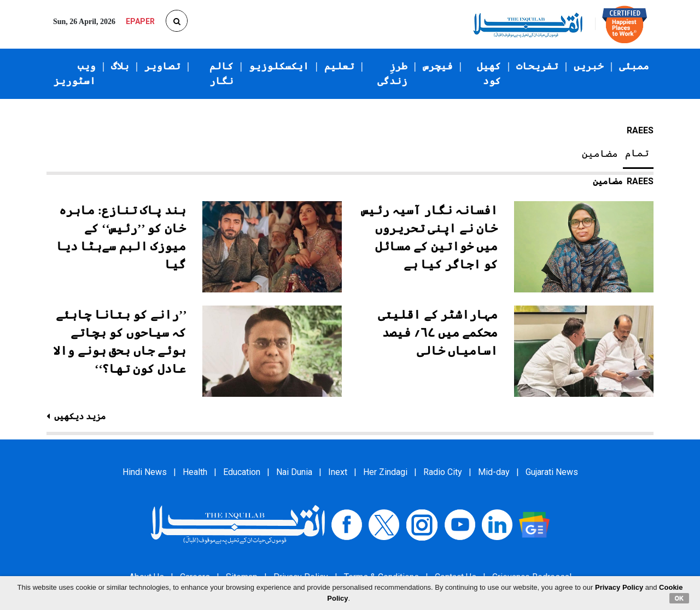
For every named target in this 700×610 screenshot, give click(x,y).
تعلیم (339, 66)
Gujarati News (552, 472)
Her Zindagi (385, 472)
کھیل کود (489, 74)
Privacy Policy (619, 587)
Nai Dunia (294, 472)
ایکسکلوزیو (279, 66)
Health (195, 472)
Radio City (443, 472)
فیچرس (438, 66)
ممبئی (634, 66)
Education (242, 472)
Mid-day (494, 472)
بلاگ (120, 66)
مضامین (600, 154)
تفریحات (537, 66)
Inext (338, 472)
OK (679, 598)
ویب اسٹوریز (75, 74)
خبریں (589, 66)
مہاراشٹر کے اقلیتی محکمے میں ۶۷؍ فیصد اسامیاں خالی (438, 333)
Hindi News (145, 472)
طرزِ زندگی (392, 74)
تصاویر (162, 66)
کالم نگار (221, 74)
